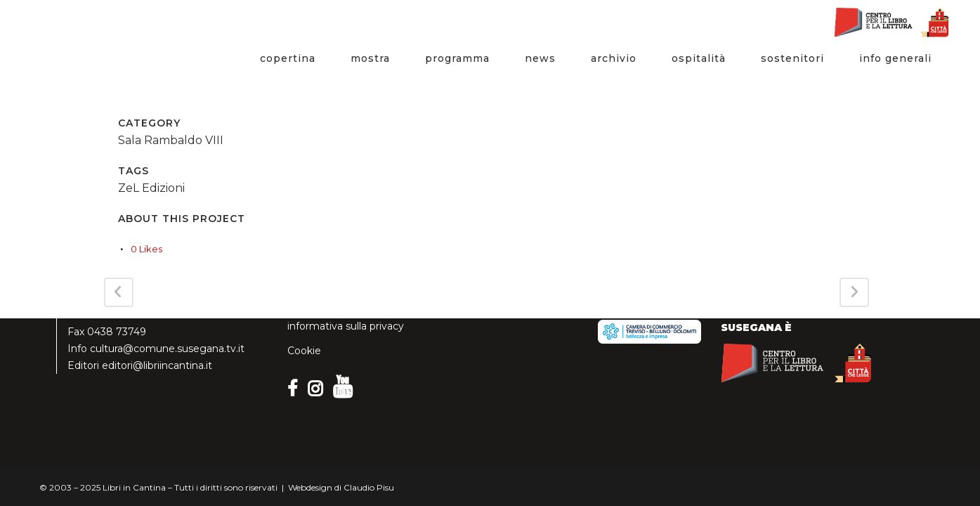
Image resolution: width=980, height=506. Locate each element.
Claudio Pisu (369, 487)
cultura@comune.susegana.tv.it (167, 349)
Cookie (304, 351)
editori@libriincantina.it (157, 365)
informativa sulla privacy (346, 326)
